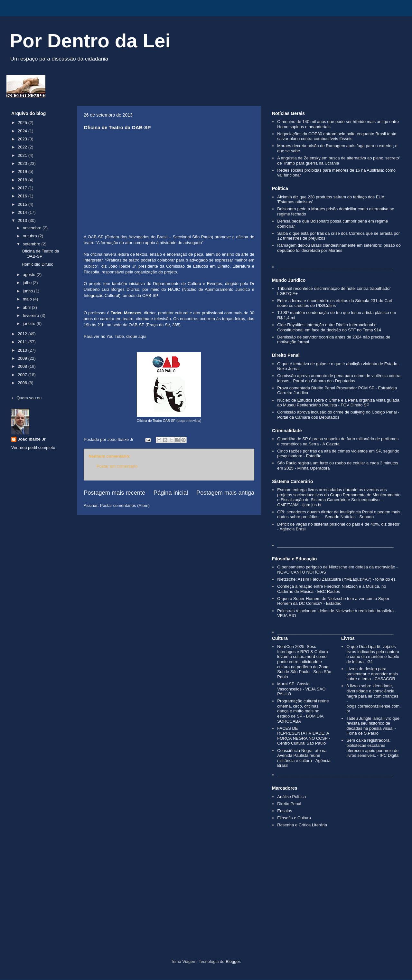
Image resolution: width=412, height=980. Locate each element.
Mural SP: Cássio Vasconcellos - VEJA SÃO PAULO (301, 689)
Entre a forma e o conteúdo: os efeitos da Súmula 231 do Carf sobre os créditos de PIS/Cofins (335, 303)
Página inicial (171, 493)
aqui (142, 336)
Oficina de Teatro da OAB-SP (40, 254)
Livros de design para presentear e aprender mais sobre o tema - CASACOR (372, 674)
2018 (23, 180)
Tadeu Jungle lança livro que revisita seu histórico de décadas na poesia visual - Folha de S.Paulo (373, 726)
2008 (23, 366)
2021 (23, 155)
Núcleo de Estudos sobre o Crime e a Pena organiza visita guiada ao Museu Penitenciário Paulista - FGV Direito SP (338, 403)
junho (28, 291)
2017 (23, 188)
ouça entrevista (189, 421)
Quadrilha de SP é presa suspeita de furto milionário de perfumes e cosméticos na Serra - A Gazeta (338, 441)
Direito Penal (289, 804)
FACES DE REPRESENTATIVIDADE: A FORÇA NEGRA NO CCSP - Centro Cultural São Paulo (304, 736)
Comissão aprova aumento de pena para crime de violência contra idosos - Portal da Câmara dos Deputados (339, 378)
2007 (23, 375)
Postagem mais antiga (225, 493)
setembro (32, 244)
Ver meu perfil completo (33, 447)
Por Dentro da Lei (90, 41)
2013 (23, 220)
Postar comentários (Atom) (125, 505)
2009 (23, 358)
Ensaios (285, 811)
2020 (23, 163)
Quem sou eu (29, 398)
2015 (23, 204)
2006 (23, 383)
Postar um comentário (117, 466)
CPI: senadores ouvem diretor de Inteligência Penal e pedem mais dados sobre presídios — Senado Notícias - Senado (339, 514)
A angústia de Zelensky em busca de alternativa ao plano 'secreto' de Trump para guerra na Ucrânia (338, 161)
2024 (23, 131)
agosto (30, 275)
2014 (23, 212)
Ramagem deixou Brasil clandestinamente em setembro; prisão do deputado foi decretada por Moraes (339, 248)
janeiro (30, 323)
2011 (23, 342)
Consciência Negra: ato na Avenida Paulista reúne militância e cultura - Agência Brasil (304, 758)
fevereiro (32, 315)
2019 (23, 171)
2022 (23, 147)
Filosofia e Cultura (294, 818)
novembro (33, 228)
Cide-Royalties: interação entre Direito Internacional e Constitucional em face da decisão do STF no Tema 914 (329, 327)
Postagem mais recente (114, 493)
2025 (23, 123)
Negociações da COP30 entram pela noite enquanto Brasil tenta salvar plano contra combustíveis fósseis (337, 136)
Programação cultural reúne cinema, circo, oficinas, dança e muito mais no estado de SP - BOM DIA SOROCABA (303, 711)
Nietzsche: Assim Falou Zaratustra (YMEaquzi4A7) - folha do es (336, 579)
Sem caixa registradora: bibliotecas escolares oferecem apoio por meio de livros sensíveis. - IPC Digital (373, 748)
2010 (23, 350)
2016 (23, 196)
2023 (23, 139)
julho (28, 283)
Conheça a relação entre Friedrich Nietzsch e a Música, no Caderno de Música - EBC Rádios (332, 589)
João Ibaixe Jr (32, 439)
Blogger (233, 961)
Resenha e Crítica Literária (302, 825)
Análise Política (291, 797)
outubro (31, 236)
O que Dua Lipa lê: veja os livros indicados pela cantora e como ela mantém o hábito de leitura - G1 (373, 654)
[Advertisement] (206, 904)
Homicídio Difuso (37, 264)
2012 (23, 334)
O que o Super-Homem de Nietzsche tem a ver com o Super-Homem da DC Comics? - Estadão (334, 601)
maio (28, 299)
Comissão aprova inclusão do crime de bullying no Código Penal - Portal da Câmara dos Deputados (338, 415)
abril (27, 307)
